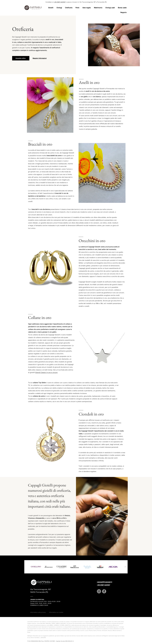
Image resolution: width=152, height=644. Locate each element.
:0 (50, 603)
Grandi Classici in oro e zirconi (46, 372)
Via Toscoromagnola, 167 (41, 589)
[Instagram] (99, 591)
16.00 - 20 (46, 603)
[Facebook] (104, 591)
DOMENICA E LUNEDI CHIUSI (39, 605)
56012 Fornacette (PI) (39, 592)
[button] (51, 8)
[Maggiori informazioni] (40, 58)
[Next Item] (125, 567)
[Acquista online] (21, 58)
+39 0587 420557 (60, 2)
